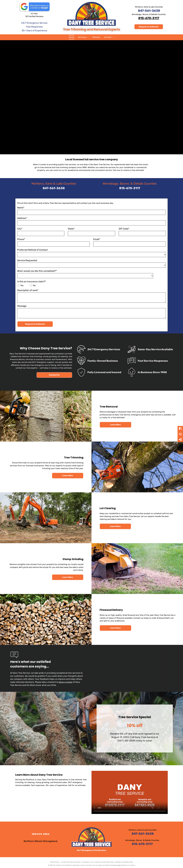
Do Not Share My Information (71, 862)
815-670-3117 (149, 18)
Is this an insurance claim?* (32, 282)
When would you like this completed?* (37, 271)
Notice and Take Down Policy (105, 862)
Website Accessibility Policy (124, 862)
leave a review (66, 682)
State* (71, 229)
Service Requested (27, 260)
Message (22, 306)
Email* (97, 239)
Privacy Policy (54, 862)
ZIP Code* (124, 229)
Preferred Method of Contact (32, 250)
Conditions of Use (88, 862)
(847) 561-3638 (159, 741)
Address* (22, 218)
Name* (21, 208)
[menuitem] (72, 37)
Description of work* (28, 290)
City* (20, 229)
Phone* (21, 239)
